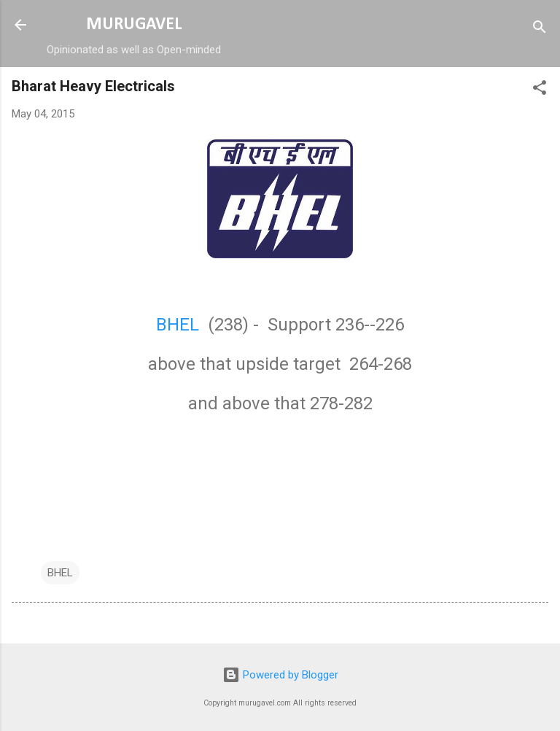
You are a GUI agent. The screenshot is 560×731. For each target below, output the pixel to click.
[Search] (540, 30)
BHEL (180, 325)
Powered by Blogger (280, 675)
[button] (540, 90)
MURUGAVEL (134, 25)
